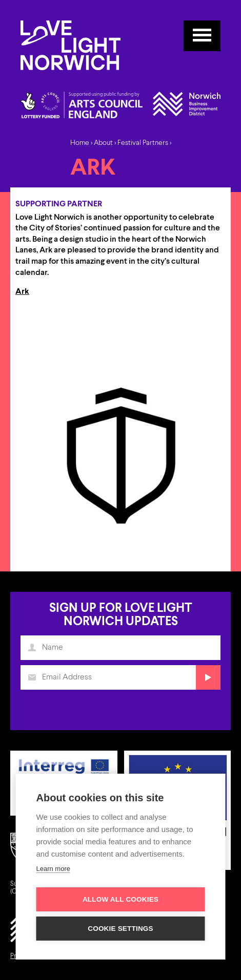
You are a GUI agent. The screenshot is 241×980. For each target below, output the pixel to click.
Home (80, 143)
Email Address (35, 681)
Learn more (53, 869)
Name (35, 652)
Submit (206, 681)
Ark (22, 292)
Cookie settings (120, 929)
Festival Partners (143, 143)
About (103, 143)
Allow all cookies (120, 899)
